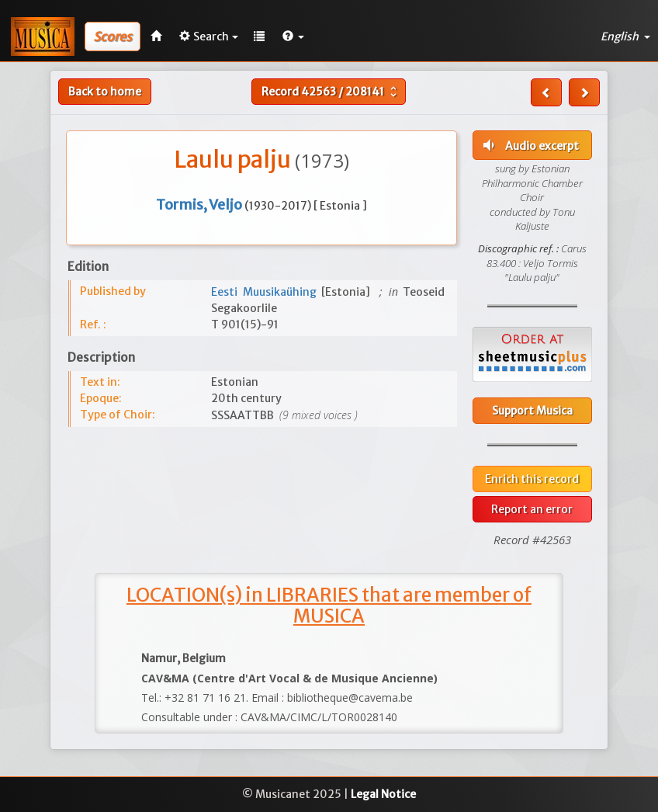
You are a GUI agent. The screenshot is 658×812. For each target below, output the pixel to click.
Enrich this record (532, 479)
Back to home (105, 92)
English (625, 36)
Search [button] (209, 36)
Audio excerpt (529, 145)
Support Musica (532, 411)
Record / (331, 92)
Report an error (532, 509)
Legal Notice (383, 794)
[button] (293, 36)
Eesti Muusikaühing (266, 292)
